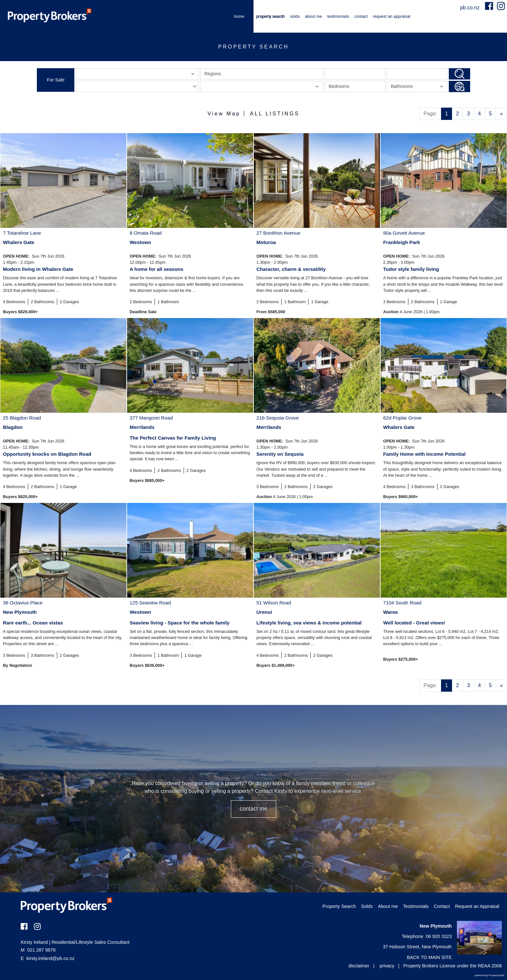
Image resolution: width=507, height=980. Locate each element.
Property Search (270, 16)
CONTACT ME (253, 809)
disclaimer (359, 966)
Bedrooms (339, 86)
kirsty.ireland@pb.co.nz (51, 958)
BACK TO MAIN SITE (429, 957)
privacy (387, 966)
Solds (295, 16)
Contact (361, 16)
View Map (224, 114)
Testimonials (338, 16)
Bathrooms (418, 88)
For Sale (56, 80)
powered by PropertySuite (490, 975)
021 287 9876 (38, 950)
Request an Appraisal (392, 16)
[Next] (501, 114)
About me (313, 16)
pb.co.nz (471, 8)
